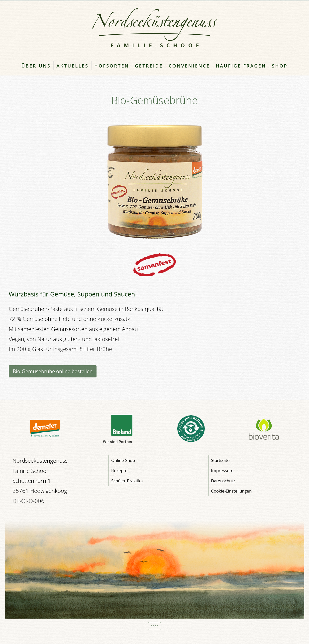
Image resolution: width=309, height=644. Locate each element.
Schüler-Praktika (127, 481)
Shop (280, 66)
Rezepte (119, 470)
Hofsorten (112, 66)
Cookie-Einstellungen (231, 491)
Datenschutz (223, 481)
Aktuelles (72, 66)
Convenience (189, 66)
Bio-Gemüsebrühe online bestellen (53, 371)
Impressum (222, 470)
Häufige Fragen (241, 66)
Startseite (220, 460)
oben (154, 626)
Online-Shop (123, 460)
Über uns (36, 66)
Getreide (149, 66)
